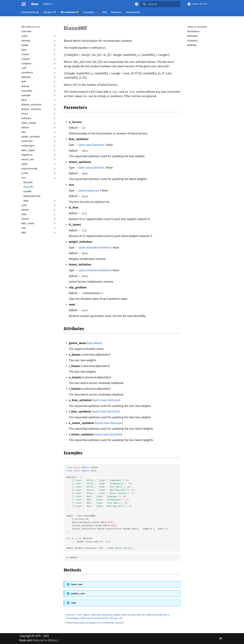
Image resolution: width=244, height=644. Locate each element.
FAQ (104, 12)
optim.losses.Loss (89, 191)
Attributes (192, 36)
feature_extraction (39, 105)
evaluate (39, 96)
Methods (192, 45)
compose (39, 64)
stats (39, 214)
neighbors (39, 155)
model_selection (39, 137)
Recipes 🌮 (50, 12)
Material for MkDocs (45, 640)
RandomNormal (32, 196)
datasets (39, 77)
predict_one (78, 594)
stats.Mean (94, 343)
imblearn (39, 118)
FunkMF (27, 192)
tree (39, 228)
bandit (39, 45)
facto (39, 100)
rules (39, 205)
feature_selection (39, 109)
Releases (116, 12)
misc (39, 132)
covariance (39, 73)
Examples (192, 41)
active (39, 36)
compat (39, 59)
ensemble (39, 91)
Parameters (193, 31)
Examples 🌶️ (91, 12)
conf (39, 68)
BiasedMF (28, 187)
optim (39, 164)
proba (39, 173)
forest (39, 114)
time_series (39, 224)
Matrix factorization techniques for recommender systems (95, 623)
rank (74, 603)
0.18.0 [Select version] (47, 4)
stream (39, 219)
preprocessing (39, 169)
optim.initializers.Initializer (94, 248)
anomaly (39, 41)
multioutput (39, 146)
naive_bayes (39, 150)
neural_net (39, 160)
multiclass (39, 141)
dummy (39, 86)
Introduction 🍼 (30, 12)
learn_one (77, 584)
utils (39, 233)
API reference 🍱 (70, 12)
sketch (39, 210)
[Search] (160, 4)
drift (39, 82)
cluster (39, 54)
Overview (26, 31)
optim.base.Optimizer (91, 145)
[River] (24, 4)
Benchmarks (133, 12)
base (39, 50)
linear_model (39, 123)
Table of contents (197, 27)
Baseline (28, 182)
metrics (39, 128)
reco (39, 178)
